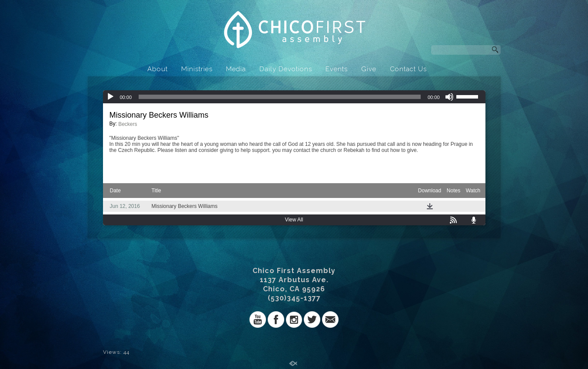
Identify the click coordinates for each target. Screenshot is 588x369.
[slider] (280, 97)
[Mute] (449, 97)
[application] (294, 97)
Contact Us (408, 69)
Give (369, 69)
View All (294, 220)
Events (337, 69)
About (158, 69)
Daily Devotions (286, 69)
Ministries (197, 69)
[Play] (110, 97)
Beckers (128, 124)
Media (236, 69)
